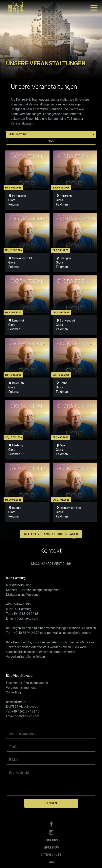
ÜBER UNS (51, 840)
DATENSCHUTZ (51, 855)
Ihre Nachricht (19, 773)
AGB (52, 862)
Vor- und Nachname (23, 734)
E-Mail (14, 760)
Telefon (14, 747)
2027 (51, 141)
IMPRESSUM (51, 848)
